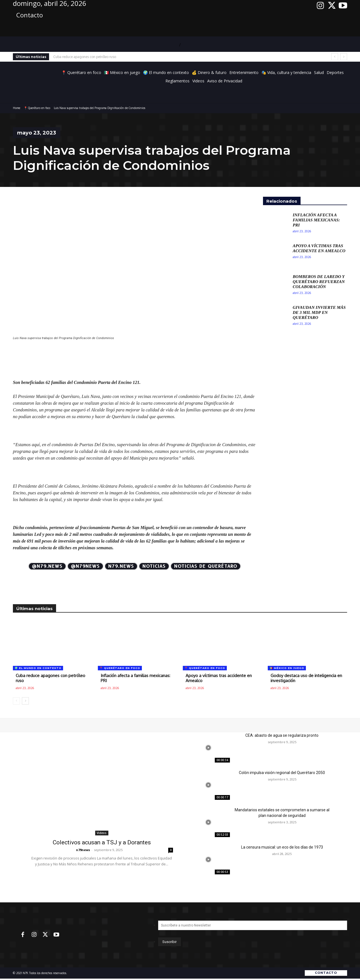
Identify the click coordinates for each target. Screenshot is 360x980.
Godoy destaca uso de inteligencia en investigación (306, 678)
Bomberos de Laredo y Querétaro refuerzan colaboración (319, 282)
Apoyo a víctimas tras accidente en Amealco (319, 248)
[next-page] (25, 701)
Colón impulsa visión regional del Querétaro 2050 (282, 773)
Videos (102, 833)
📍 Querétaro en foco (37, 108)
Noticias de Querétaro (206, 566)
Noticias (154, 566)
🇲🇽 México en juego (287, 668)
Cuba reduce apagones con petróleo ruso (85, 57)
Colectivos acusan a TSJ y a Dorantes (102, 842)
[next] (344, 57)
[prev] (335, 57)
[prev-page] (16, 701)
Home (17, 108)
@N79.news (47, 566)
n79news (83, 850)
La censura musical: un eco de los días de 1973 (282, 847)
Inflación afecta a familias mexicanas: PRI (316, 220)
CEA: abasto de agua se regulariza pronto (282, 735)
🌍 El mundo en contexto (38, 668)
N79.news (121, 566)
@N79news (85, 566)
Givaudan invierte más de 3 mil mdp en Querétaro (319, 312)
